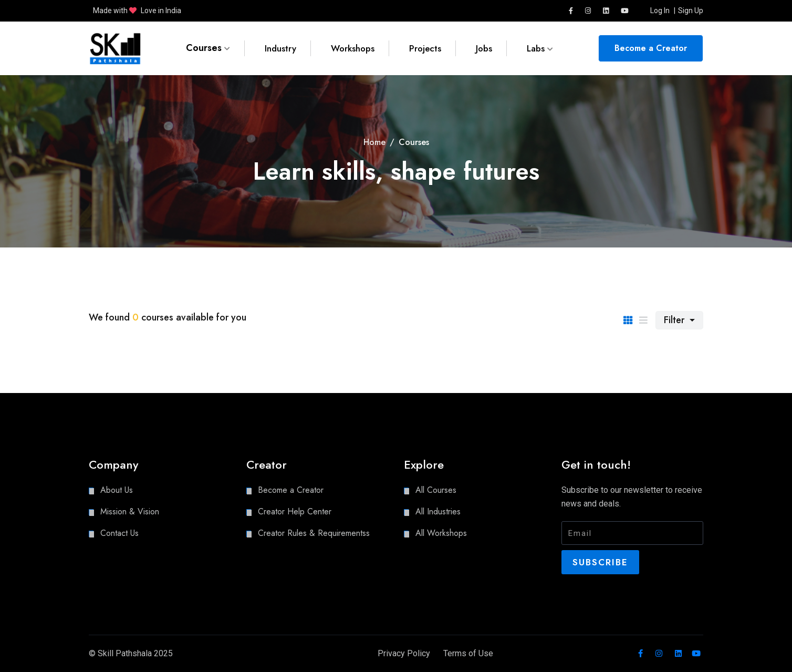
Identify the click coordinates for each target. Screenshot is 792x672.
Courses (208, 48)
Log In (660, 11)
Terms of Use (468, 653)
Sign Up (691, 11)
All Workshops (441, 533)
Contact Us (119, 533)
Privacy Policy (399, 653)
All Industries (438, 511)
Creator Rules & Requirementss (314, 533)
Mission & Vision (130, 511)
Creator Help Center (295, 511)
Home (374, 142)
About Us (117, 490)
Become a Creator (651, 48)
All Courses (436, 490)
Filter (675, 320)
